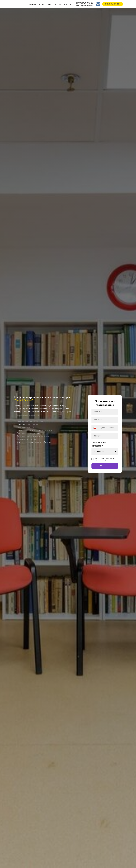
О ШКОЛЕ (33, 5)
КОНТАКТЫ (68, 5)
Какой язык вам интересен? (99, 444)
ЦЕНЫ (49, 5)
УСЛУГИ (41, 5)
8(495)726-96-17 (85, 3)
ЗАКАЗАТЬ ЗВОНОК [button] (113, 4)
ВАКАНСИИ (59, 5)
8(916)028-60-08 (85, 5)
